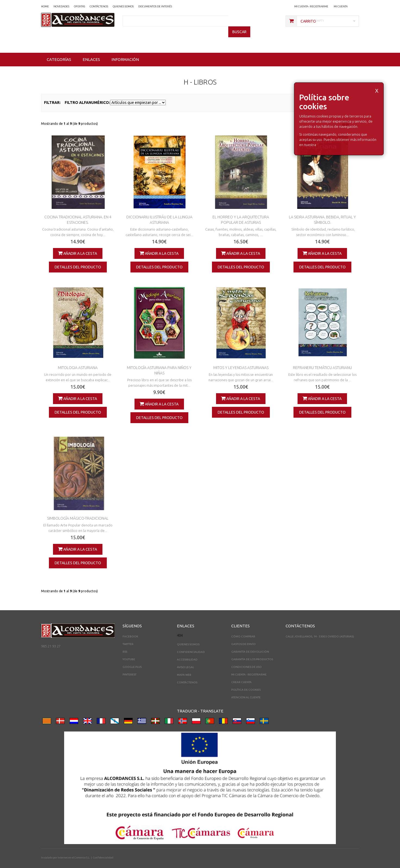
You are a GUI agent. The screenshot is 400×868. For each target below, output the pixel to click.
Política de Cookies (332, 137)
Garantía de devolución (250, 644)
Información (125, 52)
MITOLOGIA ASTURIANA (78, 360)
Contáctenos (187, 675)
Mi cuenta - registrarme (311, 6)
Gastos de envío (243, 636)
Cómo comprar (243, 629)
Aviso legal (185, 660)
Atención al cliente (246, 690)
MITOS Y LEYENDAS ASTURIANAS (241, 360)
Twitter (128, 636)
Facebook (130, 629)
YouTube (129, 652)
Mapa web (184, 667)
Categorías (59, 52)
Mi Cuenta (341, 6)
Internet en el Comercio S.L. (74, 850)
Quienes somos (188, 637)
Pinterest (129, 667)
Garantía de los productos (252, 652)
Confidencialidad (191, 644)
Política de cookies (246, 682)
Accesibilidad (187, 652)
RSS (125, 644)
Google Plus (132, 659)
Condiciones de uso (246, 659)
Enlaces (91, 52)
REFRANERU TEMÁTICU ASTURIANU (322, 360)
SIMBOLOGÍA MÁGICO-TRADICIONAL (78, 511)
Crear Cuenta (241, 675)
